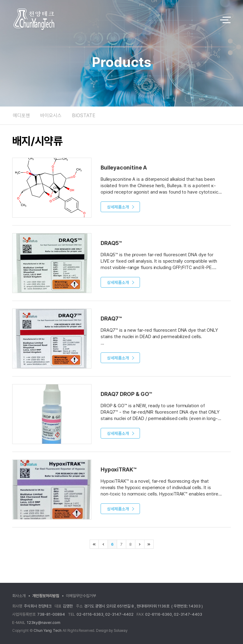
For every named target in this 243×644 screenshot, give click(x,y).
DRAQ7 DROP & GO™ (127, 394)
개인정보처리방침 (46, 596)
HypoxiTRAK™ (119, 469)
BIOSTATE (84, 116)
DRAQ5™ (111, 243)
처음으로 (94, 544)
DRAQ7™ (111, 318)
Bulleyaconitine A (124, 168)
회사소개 (19, 596)
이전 (103, 544)
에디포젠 (21, 116)
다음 (140, 544)
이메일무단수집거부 (81, 596)
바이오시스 (51, 116)
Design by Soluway (112, 631)
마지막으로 (149, 544)
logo (111, 20)
